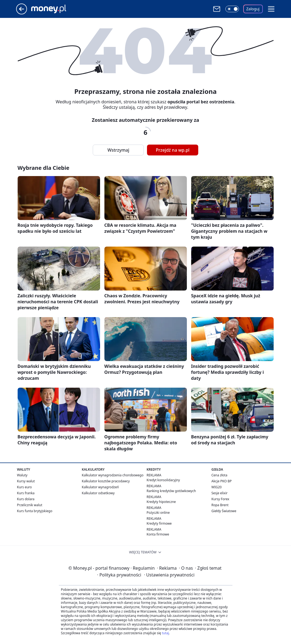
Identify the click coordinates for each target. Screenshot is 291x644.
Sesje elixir (220, 493)
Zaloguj (253, 9)
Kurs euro (25, 487)
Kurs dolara (26, 499)
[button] (271, 9)
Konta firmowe (158, 534)
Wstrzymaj (118, 150)
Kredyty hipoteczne (161, 502)
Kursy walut (26, 481)
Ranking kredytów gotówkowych (171, 491)
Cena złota (220, 475)
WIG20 (217, 487)
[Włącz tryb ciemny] (232, 9)
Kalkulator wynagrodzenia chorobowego (113, 475)
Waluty (22, 475)
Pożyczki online (158, 513)
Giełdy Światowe (224, 511)
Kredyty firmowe (159, 523)
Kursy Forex (220, 499)
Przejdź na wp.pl (172, 150)
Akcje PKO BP (222, 481)
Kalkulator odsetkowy (98, 493)
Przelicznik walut (30, 505)
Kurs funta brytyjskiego (35, 511)
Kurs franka (26, 493)
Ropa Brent (220, 505)
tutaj (165, 633)
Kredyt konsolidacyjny (163, 480)
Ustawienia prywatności (169, 575)
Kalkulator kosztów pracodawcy (106, 481)
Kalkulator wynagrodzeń (100, 487)
